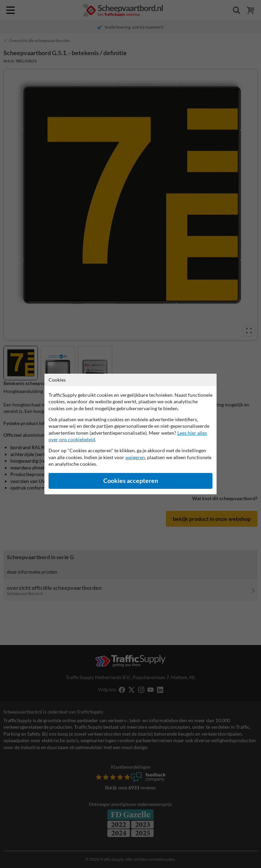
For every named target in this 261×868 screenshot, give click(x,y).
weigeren (135, 457)
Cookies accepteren (131, 481)
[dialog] (130, 434)
